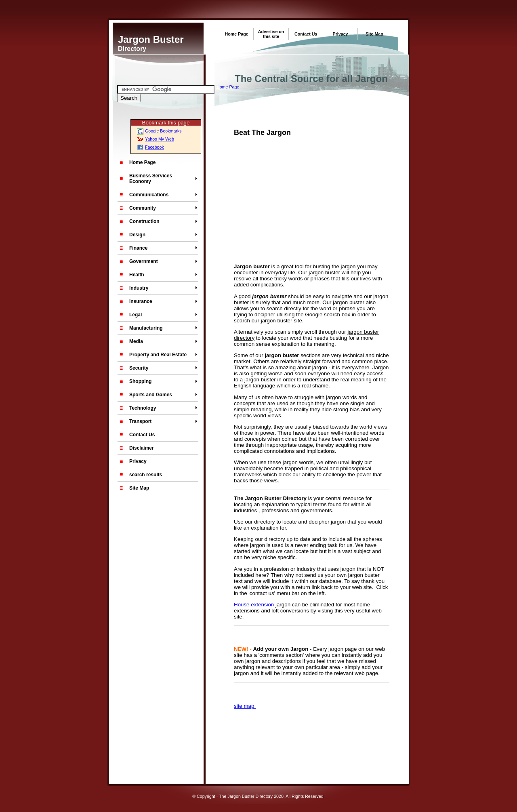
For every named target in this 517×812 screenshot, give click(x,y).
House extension (254, 605)
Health (137, 275)
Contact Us (306, 34)
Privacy (340, 34)
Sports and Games (151, 395)
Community (143, 208)
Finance (138, 248)
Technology (143, 408)
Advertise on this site (271, 34)
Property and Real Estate (158, 355)
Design (137, 235)
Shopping (140, 381)
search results (146, 475)
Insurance (141, 301)
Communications (149, 195)
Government (144, 261)
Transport (140, 421)
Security (139, 368)
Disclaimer (142, 448)
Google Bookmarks (159, 131)
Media (136, 341)
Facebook (150, 147)
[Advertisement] (302, 202)
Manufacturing (146, 328)
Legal (136, 315)
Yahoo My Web (156, 139)
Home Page (237, 34)
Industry (139, 288)
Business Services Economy (151, 179)
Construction (144, 221)
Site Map (374, 34)
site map (245, 706)
